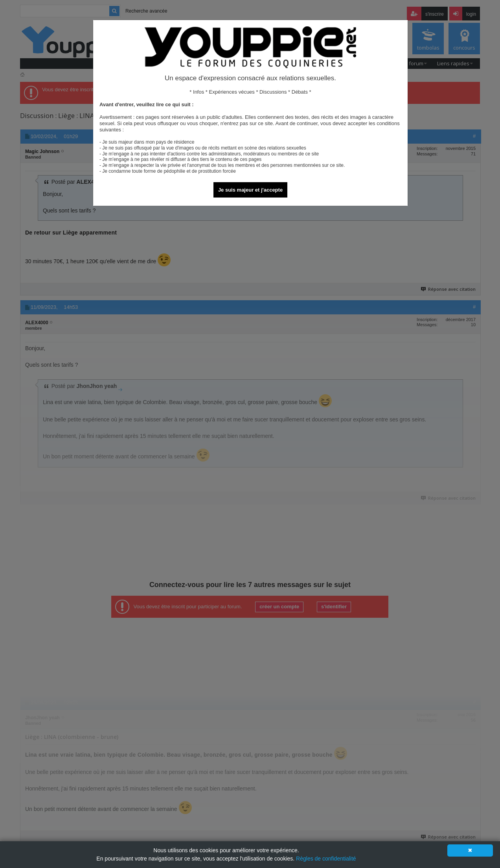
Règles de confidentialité (326, 859)
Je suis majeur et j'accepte (250, 190)
